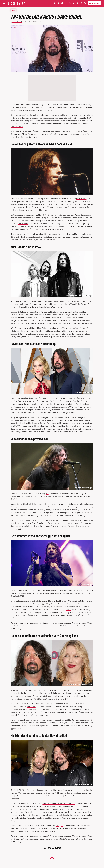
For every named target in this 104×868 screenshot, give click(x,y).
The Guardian (81, 199)
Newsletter (95, 3)
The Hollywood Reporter (46, 818)
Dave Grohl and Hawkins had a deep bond (59, 803)
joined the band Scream (72, 234)
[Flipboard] (74, 4)
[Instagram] (62, 4)
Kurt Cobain (75, 304)
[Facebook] (55, 4)
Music (14, 10)
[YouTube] (58, 4)
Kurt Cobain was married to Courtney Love (41, 690)
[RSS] (85, 4)
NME (32, 413)
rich (47, 493)
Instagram (60, 826)
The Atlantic (23, 224)
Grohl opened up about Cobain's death (48, 315)
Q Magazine (58, 420)
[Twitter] (66, 4)
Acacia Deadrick (17, 22)
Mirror (79, 204)
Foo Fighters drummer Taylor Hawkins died (43, 790)
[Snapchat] (78, 4)
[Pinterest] (70, 4)
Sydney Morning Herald (51, 601)
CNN (47, 796)
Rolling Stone (28, 315)
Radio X (18, 809)
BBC (24, 504)
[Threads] (81, 4)
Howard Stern (74, 520)
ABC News (31, 707)
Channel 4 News (17, 127)
